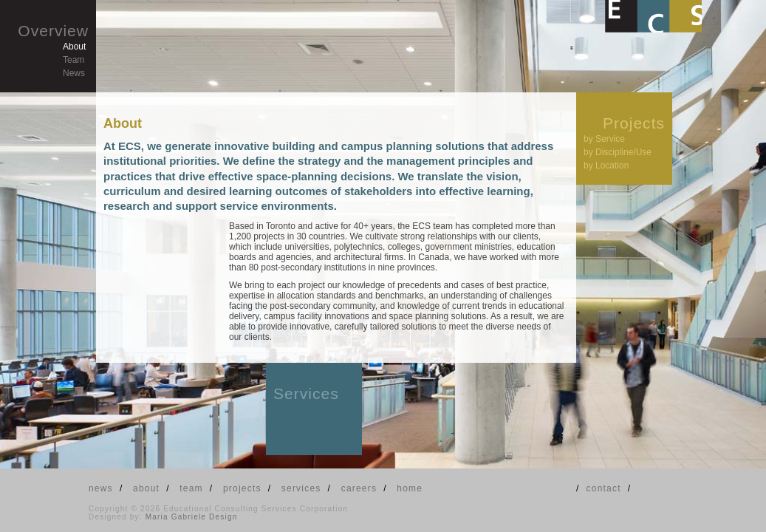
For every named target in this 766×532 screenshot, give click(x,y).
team (191, 488)
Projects (634, 123)
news (101, 488)
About (74, 47)
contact (604, 488)
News (74, 73)
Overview (53, 31)
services (301, 488)
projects (242, 488)
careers (359, 488)
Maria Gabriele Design (192, 517)
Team (73, 60)
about (146, 488)
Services (306, 393)
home (410, 488)
